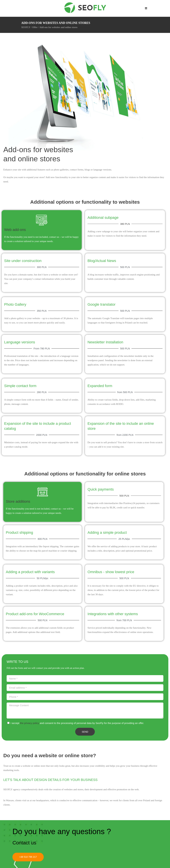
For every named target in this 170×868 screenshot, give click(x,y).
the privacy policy (29, 723)
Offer (35, 27)
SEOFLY (26, 27)
